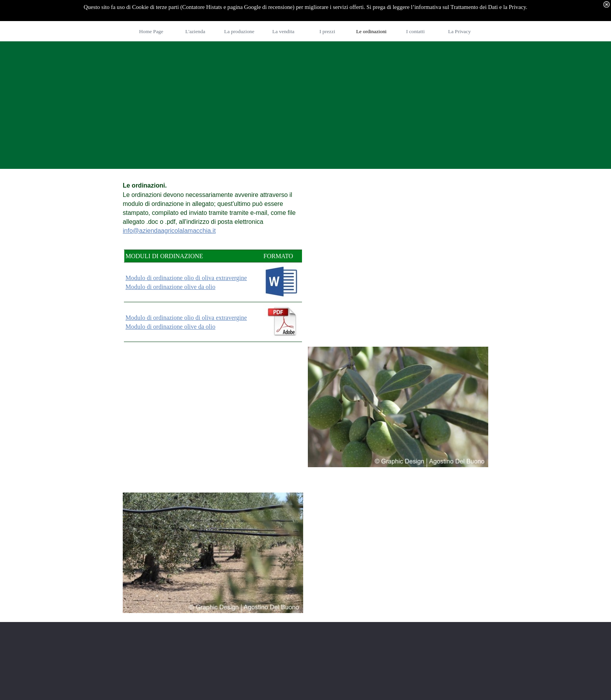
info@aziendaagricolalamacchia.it (169, 231)
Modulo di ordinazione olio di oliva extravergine (186, 278)
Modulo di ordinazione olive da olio (170, 287)
